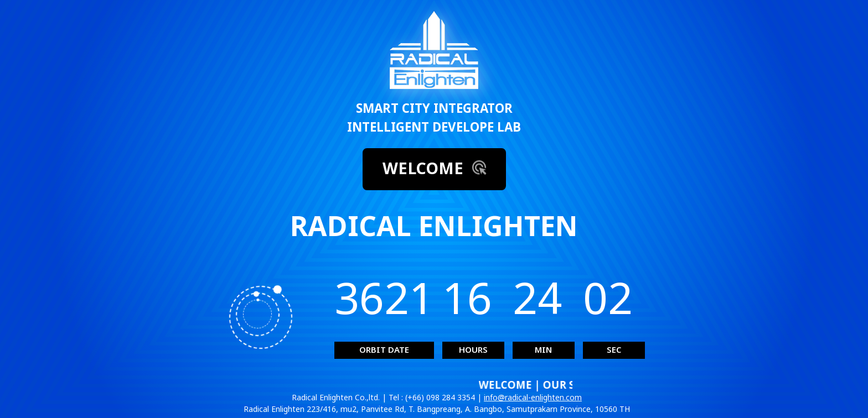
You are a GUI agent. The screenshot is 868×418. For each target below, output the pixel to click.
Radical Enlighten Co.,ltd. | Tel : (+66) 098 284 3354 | (388, 398)
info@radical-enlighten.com (533, 398)
